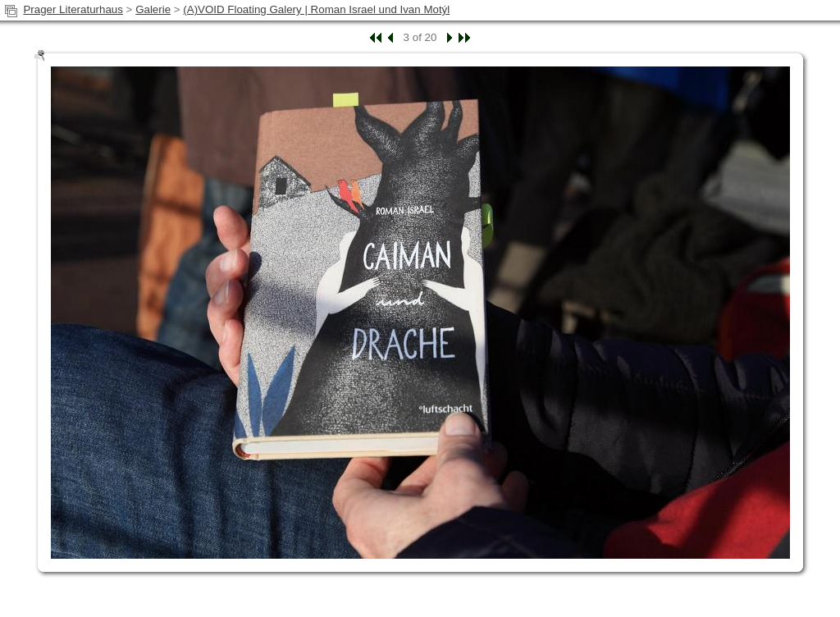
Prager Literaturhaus (73, 9)
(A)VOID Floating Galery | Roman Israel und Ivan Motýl (316, 9)
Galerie (153, 9)
